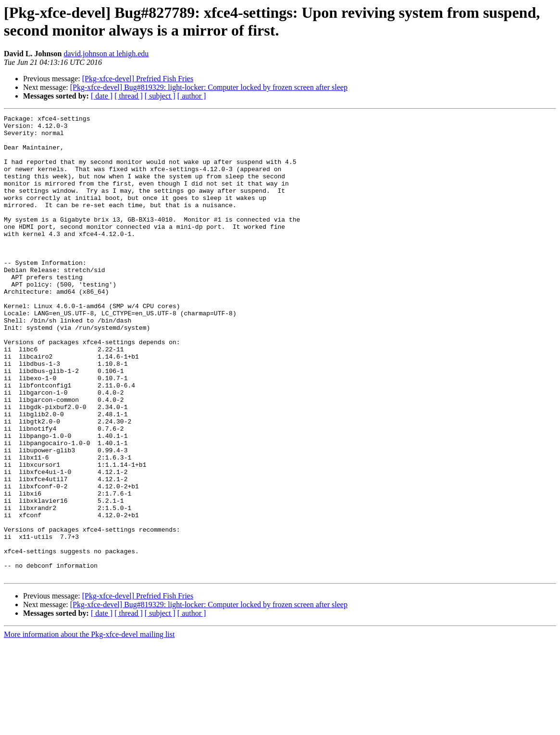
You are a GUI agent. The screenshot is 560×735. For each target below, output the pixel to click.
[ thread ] (129, 96)
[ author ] (192, 96)
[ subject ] (160, 96)
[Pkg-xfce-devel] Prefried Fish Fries (138, 79)
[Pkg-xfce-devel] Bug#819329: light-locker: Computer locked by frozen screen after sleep (209, 87)
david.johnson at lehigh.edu (106, 54)
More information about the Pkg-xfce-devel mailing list (89, 727)
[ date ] (102, 96)
